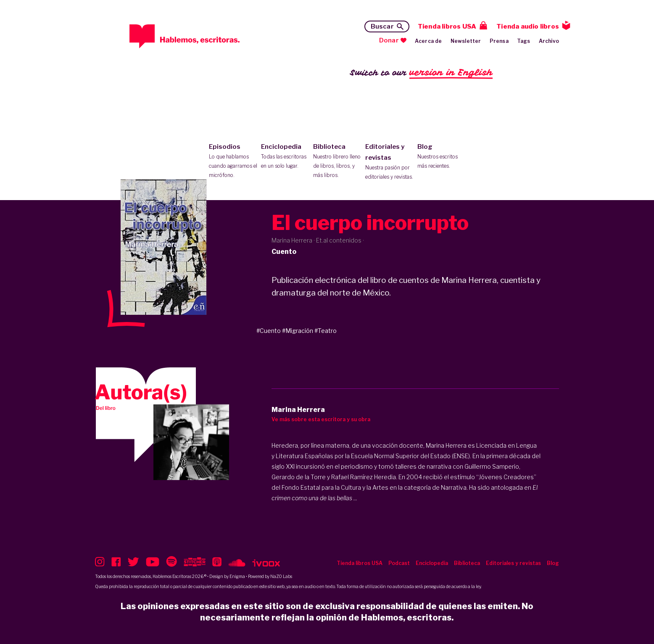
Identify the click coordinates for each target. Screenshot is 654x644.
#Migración (298, 331)
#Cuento (269, 331)
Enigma (237, 576)
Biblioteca (337, 161)
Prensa (499, 41)
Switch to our (421, 73)
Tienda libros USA (447, 26)
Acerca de (429, 41)
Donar (389, 40)
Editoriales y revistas (389, 162)
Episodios (233, 161)
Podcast (399, 563)
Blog (442, 157)
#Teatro (326, 331)
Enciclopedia (285, 157)
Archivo (549, 41)
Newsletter (466, 41)
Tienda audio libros (528, 26)
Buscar (382, 26)
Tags (524, 41)
